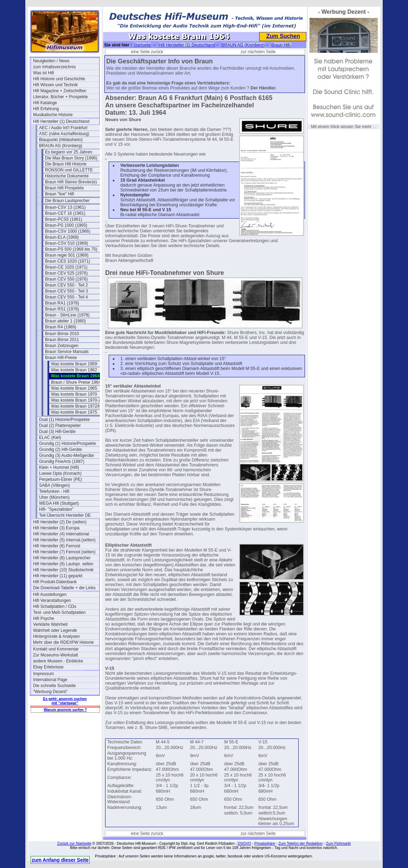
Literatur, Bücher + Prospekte (60, 97)
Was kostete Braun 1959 (74, 364)
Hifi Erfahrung (46, 109)
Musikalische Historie (53, 115)
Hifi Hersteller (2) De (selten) (60, 522)
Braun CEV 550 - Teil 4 (66, 297)
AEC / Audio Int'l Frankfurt (63, 128)
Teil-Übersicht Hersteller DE (65, 515)
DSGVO (244, 843)
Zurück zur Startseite (74, 843)
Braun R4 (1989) (61, 327)
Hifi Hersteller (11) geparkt (58, 576)
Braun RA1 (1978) (62, 303)
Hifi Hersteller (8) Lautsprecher (62, 558)
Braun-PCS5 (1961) (63, 219)
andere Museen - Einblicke (58, 661)
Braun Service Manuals (67, 352)
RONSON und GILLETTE (69, 170)
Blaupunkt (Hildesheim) (61, 140)
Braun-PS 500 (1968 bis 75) (71, 249)
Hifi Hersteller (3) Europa (56, 528)
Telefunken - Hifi (54, 491)
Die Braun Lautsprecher (67, 201)
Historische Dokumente (67, 176)
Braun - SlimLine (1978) (67, 315)
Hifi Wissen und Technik (55, 85)
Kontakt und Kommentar (56, 649)
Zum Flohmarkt (339, 843)
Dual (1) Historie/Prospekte (64, 420)
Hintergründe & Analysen (56, 636)
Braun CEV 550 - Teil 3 (66, 291)
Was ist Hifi (44, 73)
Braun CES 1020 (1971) (68, 261)
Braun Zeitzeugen (62, 346)
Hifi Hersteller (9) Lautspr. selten (63, 564)
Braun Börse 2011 (62, 340)
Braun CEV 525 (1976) (66, 273)
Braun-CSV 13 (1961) (65, 207)
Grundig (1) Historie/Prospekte (68, 444)
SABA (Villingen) (55, 485)
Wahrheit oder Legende (55, 630)
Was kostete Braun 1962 (74, 370)
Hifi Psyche (44, 618)
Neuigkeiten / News (51, 61)
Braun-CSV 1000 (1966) (68, 231)
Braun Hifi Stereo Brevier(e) (71, 182)
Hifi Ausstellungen (50, 595)
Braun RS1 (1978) (62, 309)
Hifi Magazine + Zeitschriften (60, 91)
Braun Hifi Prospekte (64, 188)
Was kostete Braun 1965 (74, 388)
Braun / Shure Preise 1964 (76, 382)
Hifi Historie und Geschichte (59, 79)
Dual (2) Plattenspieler (60, 426)
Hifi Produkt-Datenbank (55, 582)
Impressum (43, 674)
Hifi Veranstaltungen (52, 600)
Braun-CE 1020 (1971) (66, 267)
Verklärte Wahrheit (50, 624)
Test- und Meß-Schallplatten (59, 612)
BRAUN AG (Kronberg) (61, 146)
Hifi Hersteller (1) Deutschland (61, 121)
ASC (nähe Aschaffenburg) (64, 134)
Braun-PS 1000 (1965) (66, 225)
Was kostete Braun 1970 (74, 394)
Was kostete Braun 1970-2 (76, 400)
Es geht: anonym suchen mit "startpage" (65, 701)
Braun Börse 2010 (62, 334)
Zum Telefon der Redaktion (300, 843)
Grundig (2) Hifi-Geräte (60, 449)
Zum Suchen (283, 36)
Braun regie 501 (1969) (67, 255)
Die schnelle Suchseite (54, 686)
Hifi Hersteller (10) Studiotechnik (63, 570)
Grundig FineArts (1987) (62, 461)
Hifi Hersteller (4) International (61, 534)
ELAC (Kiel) (50, 438)
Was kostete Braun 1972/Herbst (81, 406)
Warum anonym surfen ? (65, 710)
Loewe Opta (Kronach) (60, 473)
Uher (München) (54, 497)
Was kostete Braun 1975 (74, 412)
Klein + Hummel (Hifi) (59, 467)
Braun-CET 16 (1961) (65, 213)
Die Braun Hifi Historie (66, 164)
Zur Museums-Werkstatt (56, 655)
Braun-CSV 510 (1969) (66, 243)
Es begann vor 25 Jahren (69, 152)
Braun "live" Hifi (60, 194)
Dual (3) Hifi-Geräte (57, 432)
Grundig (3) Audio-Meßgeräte (66, 455)
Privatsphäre (265, 843)
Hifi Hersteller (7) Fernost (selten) (64, 552)
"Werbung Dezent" (50, 692)
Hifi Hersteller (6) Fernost (57, 546)
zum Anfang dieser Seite (60, 860)
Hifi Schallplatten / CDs (55, 606)
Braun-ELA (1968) (62, 237)
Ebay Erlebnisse (48, 667)
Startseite (142, 45)
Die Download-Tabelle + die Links (64, 588)
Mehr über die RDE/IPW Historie (63, 642)
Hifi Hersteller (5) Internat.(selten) (64, 540)
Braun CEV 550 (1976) (66, 279)
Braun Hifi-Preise (61, 358)
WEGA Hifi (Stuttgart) (59, 503)
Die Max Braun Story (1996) (71, 158)
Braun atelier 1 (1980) (65, 321)
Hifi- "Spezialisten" (56, 509)
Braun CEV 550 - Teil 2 (66, 285)
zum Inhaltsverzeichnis (54, 67)
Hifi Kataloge (45, 103)
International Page (50, 680)
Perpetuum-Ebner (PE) (60, 479)
